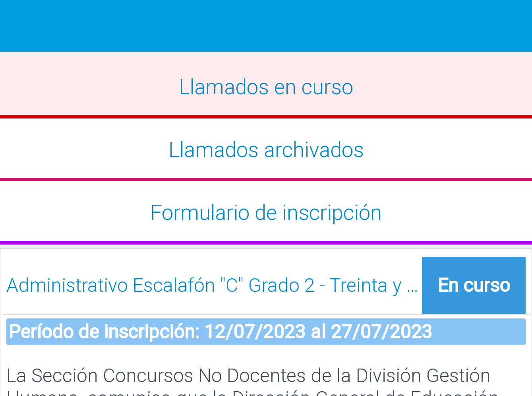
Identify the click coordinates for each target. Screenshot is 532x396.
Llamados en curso (266, 87)
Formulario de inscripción (266, 213)
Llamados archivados (266, 150)
